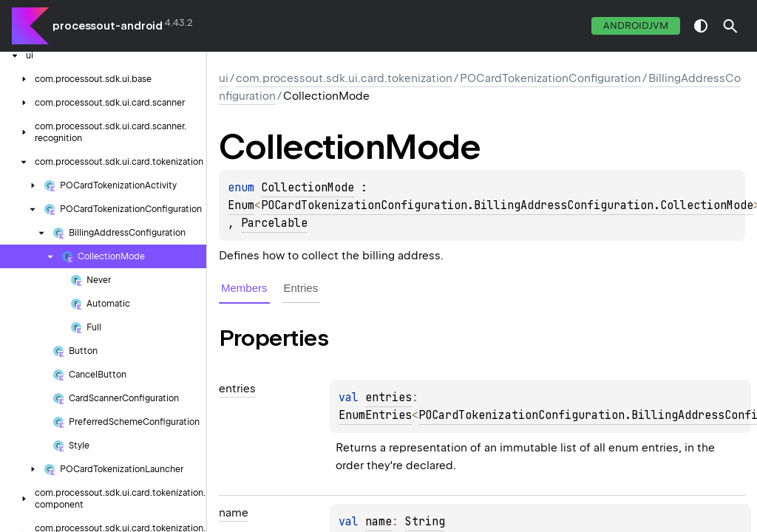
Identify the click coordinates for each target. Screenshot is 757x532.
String (425, 522)
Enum (241, 205)
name (378, 522)
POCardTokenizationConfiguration (550, 78)
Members (244, 288)
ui (224, 78)
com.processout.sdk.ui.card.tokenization (344, 78)
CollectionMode (308, 188)
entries (388, 398)
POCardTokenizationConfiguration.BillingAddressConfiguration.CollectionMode (507, 205)
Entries (301, 288)
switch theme (701, 26)
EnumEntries (375, 415)
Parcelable (274, 223)
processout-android (108, 26)
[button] (730, 26)
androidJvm (636, 25)
